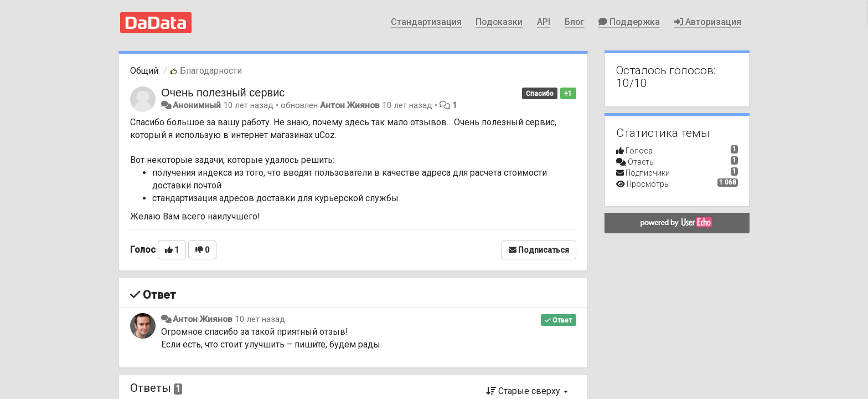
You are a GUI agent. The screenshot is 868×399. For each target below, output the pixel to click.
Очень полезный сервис (223, 93)
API (544, 22)
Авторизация (708, 22)
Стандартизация (426, 22)
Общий (144, 71)
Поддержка (629, 22)
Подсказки (499, 22)
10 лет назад (260, 319)
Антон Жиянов (350, 105)
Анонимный (197, 105)
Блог (575, 22)
